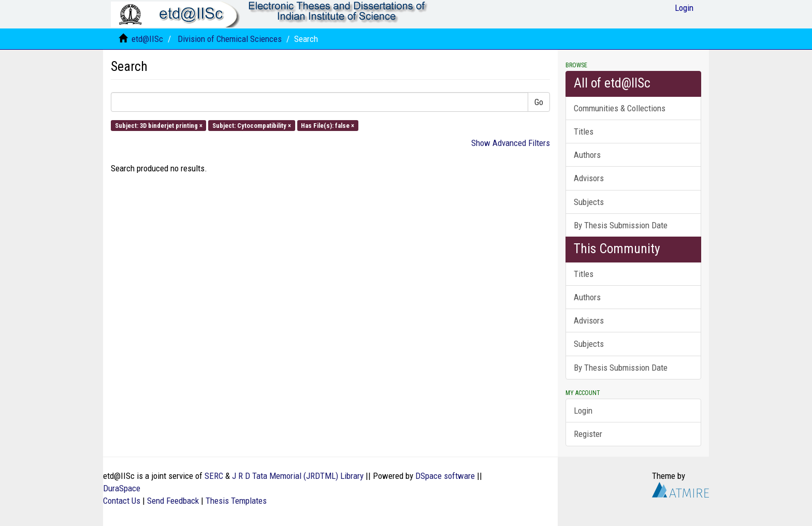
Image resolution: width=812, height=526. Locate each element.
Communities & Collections (620, 108)
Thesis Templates (236, 501)
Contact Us (122, 501)
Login (583, 411)
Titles (584, 131)
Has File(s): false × (328, 125)
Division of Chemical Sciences (230, 39)
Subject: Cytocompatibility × (252, 125)
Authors (587, 155)
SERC (214, 476)
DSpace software (445, 476)
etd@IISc (147, 39)
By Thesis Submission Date (621, 225)
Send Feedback (173, 501)
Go (539, 102)
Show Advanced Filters (511, 143)
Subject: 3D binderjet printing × (159, 125)
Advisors (589, 178)
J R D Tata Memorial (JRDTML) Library (298, 476)
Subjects (589, 202)
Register (588, 434)
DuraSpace (122, 488)
